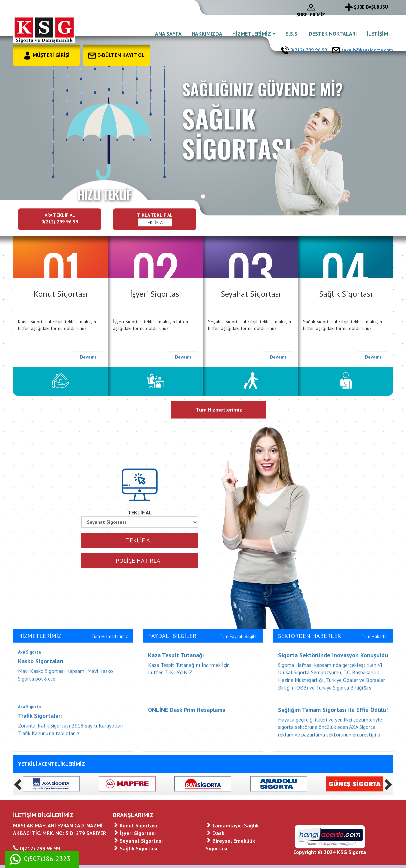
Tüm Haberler (375, 636)
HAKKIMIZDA (207, 34)
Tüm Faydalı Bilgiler (239, 636)
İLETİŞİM (377, 34)
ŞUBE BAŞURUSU (366, 7)
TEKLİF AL (155, 222)
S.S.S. (292, 34)
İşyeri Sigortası (134, 833)
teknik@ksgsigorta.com (362, 50)
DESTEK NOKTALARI (333, 34)
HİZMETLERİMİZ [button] (254, 34)
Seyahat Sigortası (138, 841)
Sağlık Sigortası (135, 848)
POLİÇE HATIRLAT (140, 561)
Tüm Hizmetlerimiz (219, 410)
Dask (215, 833)
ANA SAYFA (168, 34)
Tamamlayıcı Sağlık (232, 825)
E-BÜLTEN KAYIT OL (116, 55)
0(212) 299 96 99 (304, 50)
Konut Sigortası (135, 825)
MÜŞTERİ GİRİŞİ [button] (46, 55)
